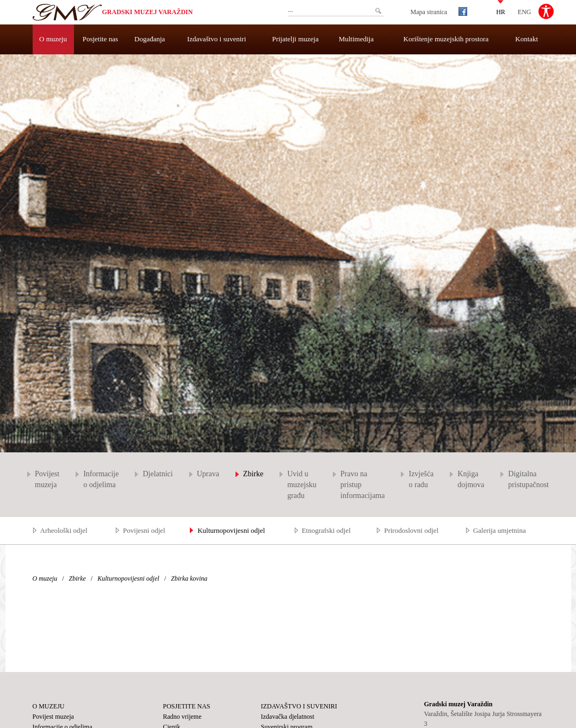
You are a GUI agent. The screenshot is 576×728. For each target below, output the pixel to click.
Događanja (150, 39)
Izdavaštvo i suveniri (216, 39)
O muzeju (53, 39)
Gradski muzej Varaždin (148, 12)
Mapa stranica (429, 12)
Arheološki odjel (64, 530)
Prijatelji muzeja (295, 39)
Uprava (208, 474)
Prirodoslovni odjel (411, 530)
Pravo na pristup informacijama (363, 485)
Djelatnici (157, 474)
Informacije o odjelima (101, 479)
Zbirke (253, 474)
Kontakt (527, 39)
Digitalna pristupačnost (528, 479)
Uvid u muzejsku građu (302, 485)
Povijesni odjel (144, 530)
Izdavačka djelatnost (288, 717)
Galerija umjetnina (500, 530)
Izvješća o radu (421, 479)
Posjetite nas (100, 39)
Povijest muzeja (47, 479)
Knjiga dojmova (471, 479)
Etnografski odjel (326, 530)
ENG (525, 11)
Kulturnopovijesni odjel (231, 530)
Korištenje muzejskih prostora (446, 39)
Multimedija (356, 39)
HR (501, 11)
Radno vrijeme (182, 717)
